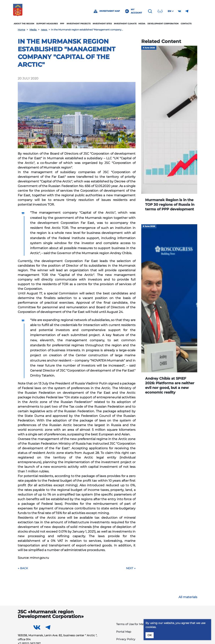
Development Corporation (168, 24)
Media (146, 24)
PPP (67, 24)
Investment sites (107, 24)
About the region (29, 24)
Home (21, 30)
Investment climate (130, 24)
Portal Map (124, 632)
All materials (188, 597)
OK (150, 635)
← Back (23, 568)
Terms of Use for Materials (134, 624)
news (44, 30)
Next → (131, 568)
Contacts (190, 24)
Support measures (52, 24)
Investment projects (83, 24)
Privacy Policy (126, 639)
